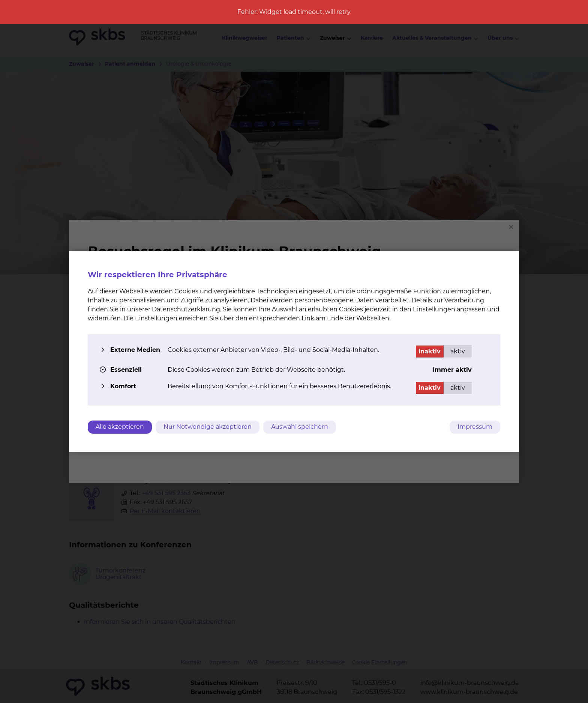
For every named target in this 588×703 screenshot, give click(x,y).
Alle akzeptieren (120, 427)
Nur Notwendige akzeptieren (208, 427)
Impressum (475, 427)
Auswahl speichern (300, 427)
